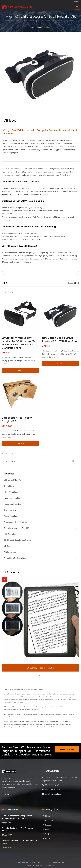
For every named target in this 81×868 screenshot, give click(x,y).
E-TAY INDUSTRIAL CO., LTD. (40, 863)
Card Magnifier (66, 721)
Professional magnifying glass (16, 522)
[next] (77, 273)
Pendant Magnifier (9, 727)
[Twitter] (5, 794)
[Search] (35, 461)
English (77, 2)
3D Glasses (38, 727)
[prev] (4, 273)
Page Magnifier (57, 721)
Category (40, 27)
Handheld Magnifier (20, 724)
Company (49, 820)
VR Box (47, 27)
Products (49, 825)
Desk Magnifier (10, 510)
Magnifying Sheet (11, 492)
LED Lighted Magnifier (13, 480)
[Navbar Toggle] (77, 7)
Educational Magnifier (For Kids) (16, 528)
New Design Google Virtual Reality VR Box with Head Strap (60, 339)
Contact (48, 838)
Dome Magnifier (9, 724)
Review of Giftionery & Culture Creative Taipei (19, 842)
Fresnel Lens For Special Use (15, 558)
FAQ (47, 834)
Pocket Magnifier (11, 516)
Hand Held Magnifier (12, 498)
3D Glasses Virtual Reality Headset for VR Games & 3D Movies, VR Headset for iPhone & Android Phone (20, 343)
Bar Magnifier (30, 724)
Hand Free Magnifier (52, 724)
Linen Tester (19, 727)
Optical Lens (9, 486)
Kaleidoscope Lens (29, 727)
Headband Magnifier (64, 724)
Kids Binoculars (10, 534)
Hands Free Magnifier (12, 504)
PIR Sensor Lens (10, 552)
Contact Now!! (67, 749)
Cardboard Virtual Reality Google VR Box (17, 419)
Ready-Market (49, 865)
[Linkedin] (8, 794)
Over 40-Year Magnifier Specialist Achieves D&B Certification (17, 817)
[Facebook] (3, 794)
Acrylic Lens (48, 721)
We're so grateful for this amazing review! (17, 829)
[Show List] (78, 283)
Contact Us (54, 727)
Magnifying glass (25, 721)
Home (33, 27)
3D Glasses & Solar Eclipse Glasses (18, 540)
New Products (51, 829)
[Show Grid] (75, 283)
